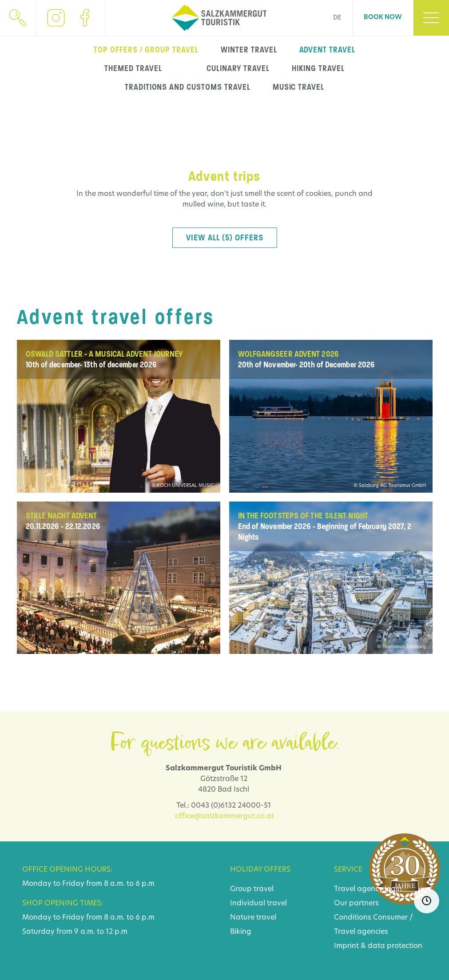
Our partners (356, 904)
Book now (383, 18)
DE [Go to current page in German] (337, 18)
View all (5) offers (225, 238)
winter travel (249, 50)
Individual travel (258, 904)
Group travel (252, 889)
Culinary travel (238, 68)
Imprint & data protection (378, 946)
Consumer (390, 918)
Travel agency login (368, 889)
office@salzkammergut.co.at (224, 817)
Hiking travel (318, 68)
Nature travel (253, 918)
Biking (241, 932)
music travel (299, 87)
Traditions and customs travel (188, 87)
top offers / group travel (146, 50)
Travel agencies (361, 932)
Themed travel (133, 68)
